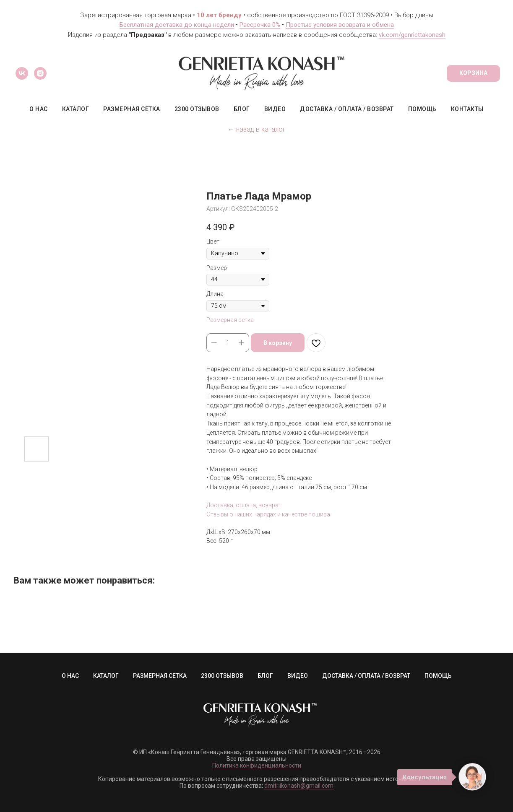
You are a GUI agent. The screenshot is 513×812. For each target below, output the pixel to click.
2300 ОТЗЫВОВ (197, 109)
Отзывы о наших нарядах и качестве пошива (268, 514)
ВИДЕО (275, 109)
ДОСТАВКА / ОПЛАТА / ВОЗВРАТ (347, 109)
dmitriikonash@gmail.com (299, 786)
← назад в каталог (257, 129)
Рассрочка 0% (260, 25)
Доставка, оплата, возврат (244, 505)
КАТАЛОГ (76, 109)
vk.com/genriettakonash (412, 35)
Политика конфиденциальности (257, 765)
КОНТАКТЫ (467, 109)
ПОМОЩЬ (422, 109)
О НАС (39, 109)
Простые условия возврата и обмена (340, 25)
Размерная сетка (230, 320)
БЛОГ (242, 109)
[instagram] (40, 73)
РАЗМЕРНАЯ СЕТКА (132, 109)
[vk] (22, 73)
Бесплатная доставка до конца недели (177, 25)
